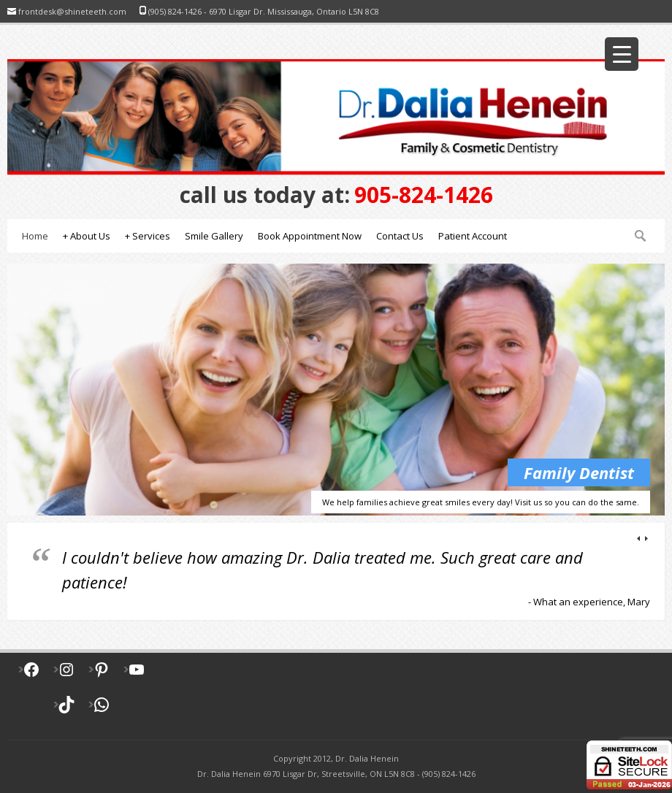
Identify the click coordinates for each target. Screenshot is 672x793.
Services (148, 236)
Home (35, 236)
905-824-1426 (336, 195)
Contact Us (400, 236)
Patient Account (473, 236)
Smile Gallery (214, 236)
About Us (87, 236)
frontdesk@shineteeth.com (72, 11)
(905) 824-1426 (175, 11)
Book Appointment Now (310, 236)
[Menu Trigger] (622, 54)
